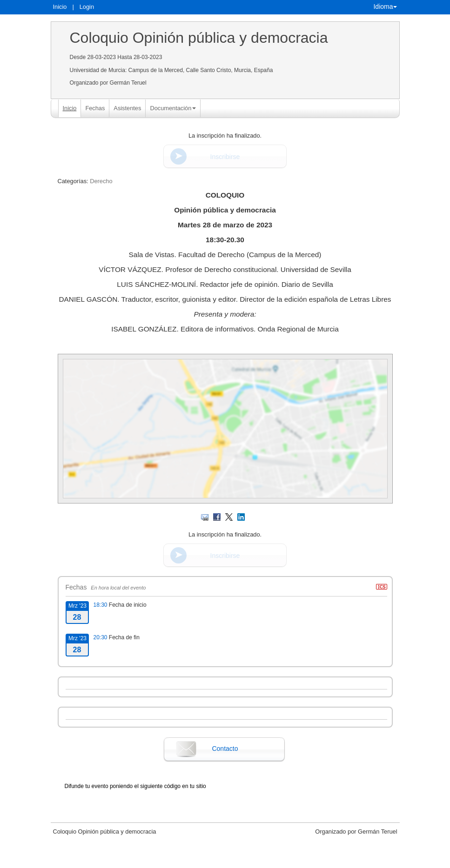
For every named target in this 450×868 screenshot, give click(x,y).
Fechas (95, 108)
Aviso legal (128, 860)
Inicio (60, 7)
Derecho (101, 181)
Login (87, 7)
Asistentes (127, 108)
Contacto (225, 749)
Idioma (385, 7)
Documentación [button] (173, 108)
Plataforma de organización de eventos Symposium (230, 860)
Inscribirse (225, 157)
